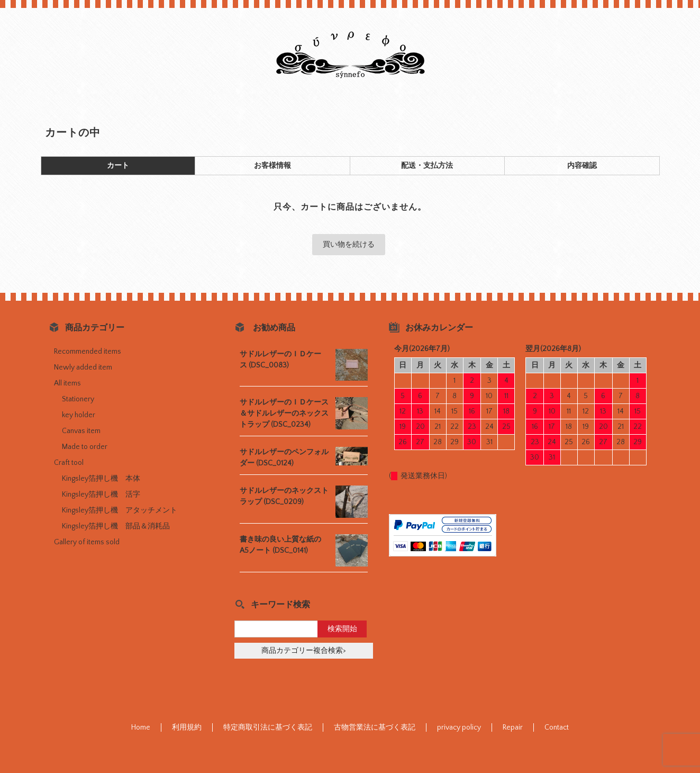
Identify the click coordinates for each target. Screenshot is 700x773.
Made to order (85, 447)
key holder (79, 415)
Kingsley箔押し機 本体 (101, 479)
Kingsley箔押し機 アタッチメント (120, 510)
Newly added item (83, 367)
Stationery (78, 399)
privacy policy (459, 727)
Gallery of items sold (87, 542)
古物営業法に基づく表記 (375, 727)
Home (141, 727)
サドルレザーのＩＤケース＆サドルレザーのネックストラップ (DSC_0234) (284, 414)
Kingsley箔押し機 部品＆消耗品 (116, 526)
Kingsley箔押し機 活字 (101, 495)
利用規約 (187, 727)
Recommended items (88, 352)
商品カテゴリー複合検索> (304, 651)
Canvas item (81, 431)
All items (67, 383)
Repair (513, 727)
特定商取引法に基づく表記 (268, 727)
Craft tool (69, 463)
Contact (557, 727)
